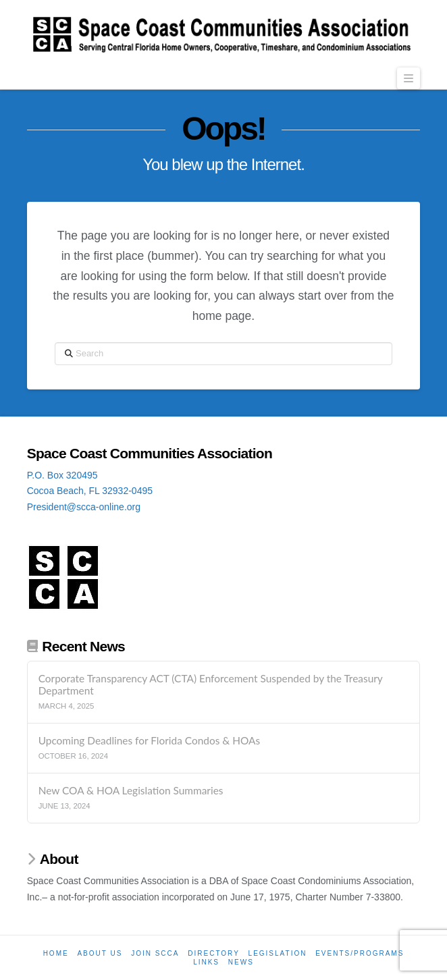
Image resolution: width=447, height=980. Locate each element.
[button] (409, 78)
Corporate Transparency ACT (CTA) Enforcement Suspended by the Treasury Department (211, 685)
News (241, 962)
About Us (100, 953)
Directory (214, 953)
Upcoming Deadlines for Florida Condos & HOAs (150, 740)
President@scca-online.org (84, 507)
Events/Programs (360, 953)
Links (206, 962)
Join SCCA (155, 953)
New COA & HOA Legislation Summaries (131, 790)
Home (56, 953)
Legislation (278, 953)
